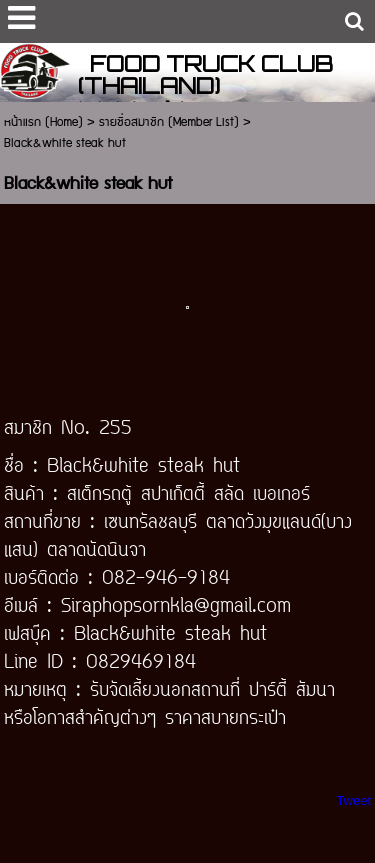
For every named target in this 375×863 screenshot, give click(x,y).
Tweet (353, 800)
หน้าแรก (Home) (43, 122)
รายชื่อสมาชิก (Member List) (169, 122)
